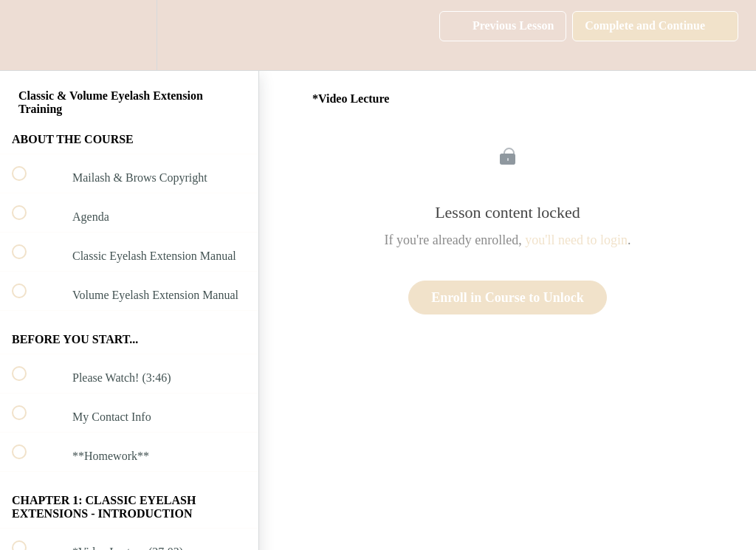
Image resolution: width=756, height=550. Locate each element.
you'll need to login (576, 240)
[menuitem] (129, 35)
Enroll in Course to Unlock (508, 298)
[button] (27, 35)
